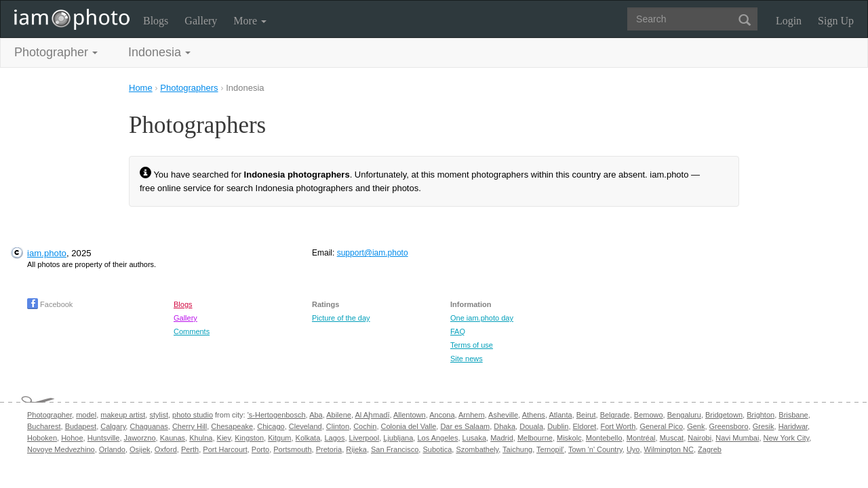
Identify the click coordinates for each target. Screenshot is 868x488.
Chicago (271, 426)
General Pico (661, 426)
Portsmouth (292, 449)
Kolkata (308, 438)
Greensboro (729, 426)
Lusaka (474, 438)
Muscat (672, 438)
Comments (192, 331)
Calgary (113, 426)
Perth (190, 449)
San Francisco (395, 449)
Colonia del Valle (409, 426)
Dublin (558, 426)
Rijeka (356, 449)
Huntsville (104, 438)
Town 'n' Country (595, 449)
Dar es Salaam (465, 426)
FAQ (458, 331)
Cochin (365, 426)
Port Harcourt (225, 449)
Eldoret (585, 426)
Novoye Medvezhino (61, 449)
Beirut (586, 415)
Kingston (249, 438)
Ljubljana (398, 438)
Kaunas (173, 438)
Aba (316, 415)
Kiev (224, 438)
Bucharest (44, 426)
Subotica (437, 449)
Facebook (50, 304)
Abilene (339, 415)
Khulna (201, 438)
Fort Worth (618, 426)
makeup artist (123, 415)
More (250, 21)
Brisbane (793, 415)
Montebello (604, 438)
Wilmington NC (669, 449)
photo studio (193, 415)
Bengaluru (684, 415)
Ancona (442, 415)
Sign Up (836, 21)
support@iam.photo (373, 253)
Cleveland (305, 426)
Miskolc (569, 438)
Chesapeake (232, 426)
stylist (159, 415)
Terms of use (472, 345)
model (86, 415)
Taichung (517, 449)
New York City (787, 438)
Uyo (633, 449)
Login (789, 21)
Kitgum (279, 438)
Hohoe (72, 438)
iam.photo (47, 253)
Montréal (641, 438)
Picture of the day (341, 318)
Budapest (81, 426)
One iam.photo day (482, 318)
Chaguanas (149, 426)
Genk (696, 426)
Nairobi (699, 438)
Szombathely (477, 449)
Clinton (338, 426)
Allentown (410, 415)
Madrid (502, 438)
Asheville (503, 415)
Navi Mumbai (737, 438)
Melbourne (535, 438)
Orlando (112, 449)
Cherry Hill (190, 426)
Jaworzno (140, 438)
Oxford (166, 449)
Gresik (764, 426)
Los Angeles (437, 438)
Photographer (50, 415)
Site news (467, 359)
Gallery (201, 21)
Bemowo (649, 415)
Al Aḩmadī (372, 415)
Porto (260, 449)
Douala (531, 426)
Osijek (140, 449)
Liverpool (364, 438)
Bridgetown (724, 415)
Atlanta (560, 415)
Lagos (334, 438)
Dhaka (505, 426)
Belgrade (615, 415)
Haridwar (793, 426)
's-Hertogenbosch (277, 415)
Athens (534, 415)
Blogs (156, 21)
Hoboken (42, 438)
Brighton (761, 415)
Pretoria (329, 449)
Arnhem (472, 415)
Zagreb (710, 449)
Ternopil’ (550, 449)
